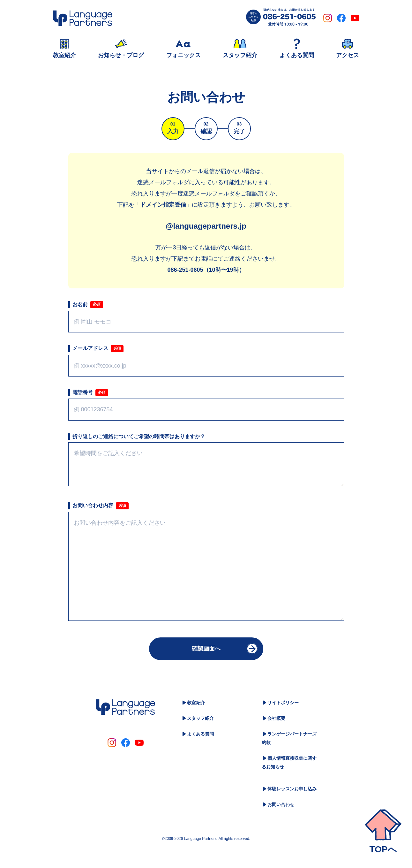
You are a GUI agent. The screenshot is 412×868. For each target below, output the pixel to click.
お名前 (80, 305)
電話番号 (83, 392)
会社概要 (276, 718)
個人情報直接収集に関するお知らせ (289, 762)
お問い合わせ (281, 804)
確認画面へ (206, 649)
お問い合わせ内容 (93, 505)
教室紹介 (196, 703)
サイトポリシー (283, 703)
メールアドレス (90, 348)
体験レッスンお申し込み (292, 789)
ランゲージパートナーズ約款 (289, 738)
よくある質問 (200, 734)
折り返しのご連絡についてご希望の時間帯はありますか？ (139, 436)
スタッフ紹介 (200, 718)
